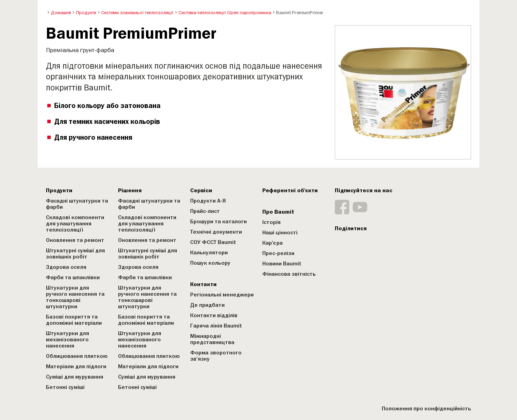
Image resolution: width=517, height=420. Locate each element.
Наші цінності (280, 233)
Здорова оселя (66, 267)
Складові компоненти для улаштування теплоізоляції (75, 224)
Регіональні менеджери (222, 295)
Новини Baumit (282, 264)
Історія (271, 222)
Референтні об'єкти (290, 191)
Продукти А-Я (208, 201)
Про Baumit (278, 212)
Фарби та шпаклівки (73, 277)
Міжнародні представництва (212, 339)
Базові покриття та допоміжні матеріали (74, 320)
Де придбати (207, 305)
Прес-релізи (278, 253)
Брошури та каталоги (218, 222)
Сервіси (201, 191)
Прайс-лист (205, 211)
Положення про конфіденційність (426, 409)
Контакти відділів (214, 315)
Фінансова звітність (289, 274)
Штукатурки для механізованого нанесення (67, 340)
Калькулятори (209, 253)
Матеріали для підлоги (76, 367)
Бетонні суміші (65, 387)
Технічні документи (216, 232)
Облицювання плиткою (77, 356)
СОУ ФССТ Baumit (213, 242)
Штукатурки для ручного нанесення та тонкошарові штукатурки (75, 297)
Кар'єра (272, 243)
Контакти (203, 284)
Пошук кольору (210, 263)
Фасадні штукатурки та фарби (77, 204)
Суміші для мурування (75, 377)
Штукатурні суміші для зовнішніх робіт (75, 254)
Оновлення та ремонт (75, 240)
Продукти (59, 191)
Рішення (130, 191)
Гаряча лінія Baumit (216, 326)
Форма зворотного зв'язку (216, 356)
